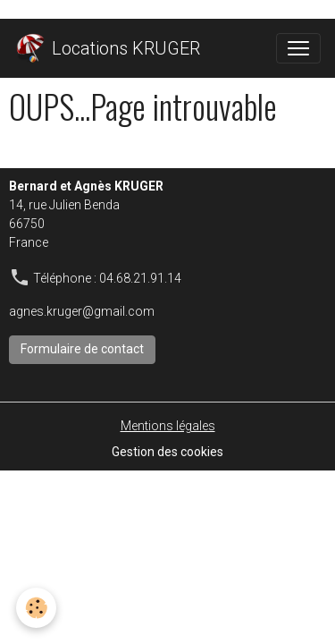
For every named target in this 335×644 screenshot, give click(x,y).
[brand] (107, 48)
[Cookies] (36, 608)
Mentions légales (168, 426)
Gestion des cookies (167, 452)
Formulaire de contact (82, 349)
